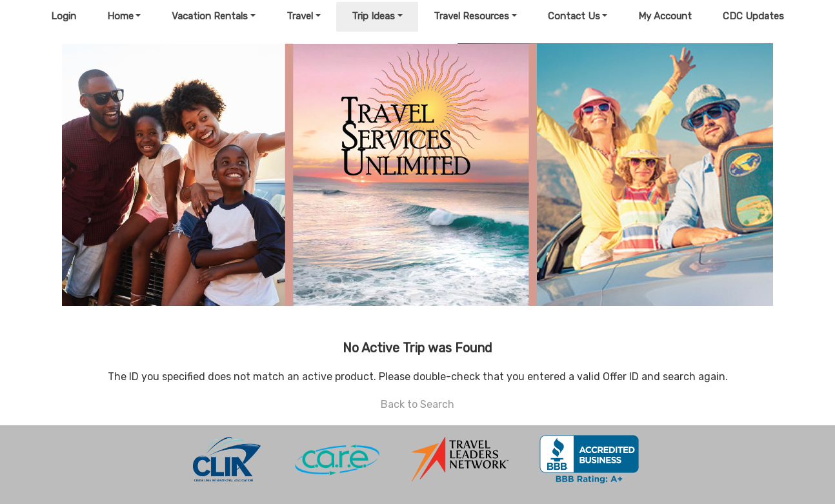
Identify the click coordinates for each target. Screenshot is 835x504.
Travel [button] (300, 16)
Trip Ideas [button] (373, 16)
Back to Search (417, 404)
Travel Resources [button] (471, 16)
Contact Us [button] (574, 16)
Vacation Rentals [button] (210, 16)
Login (64, 16)
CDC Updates (753, 16)
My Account (665, 16)
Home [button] (120, 16)
